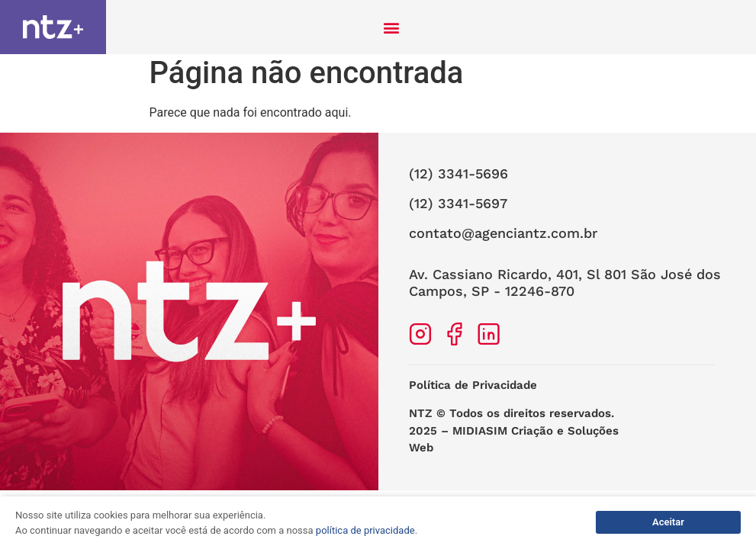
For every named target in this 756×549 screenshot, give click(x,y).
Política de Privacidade (473, 391)
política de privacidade (365, 530)
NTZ (421, 419)
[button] (392, 27)
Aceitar (668, 522)
